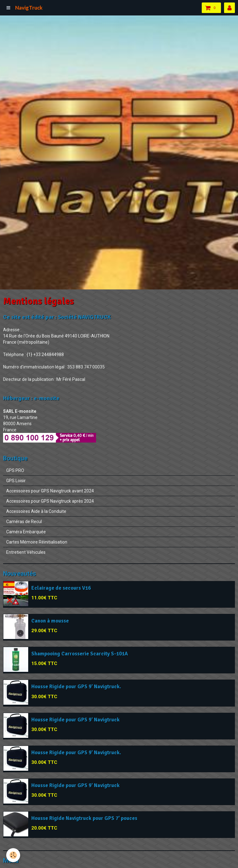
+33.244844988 (48, 355)
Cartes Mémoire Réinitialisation (37, 542)
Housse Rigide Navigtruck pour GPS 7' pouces (84, 818)
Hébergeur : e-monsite (31, 398)
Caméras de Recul (24, 522)
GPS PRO (15, 470)
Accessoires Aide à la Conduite (36, 511)
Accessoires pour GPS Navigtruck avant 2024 (50, 491)
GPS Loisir (16, 481)
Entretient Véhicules (26, 552)
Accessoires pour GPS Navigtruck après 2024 (50, 501)
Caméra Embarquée (26, 532)
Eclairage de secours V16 (61, 588)
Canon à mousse (50, 621)
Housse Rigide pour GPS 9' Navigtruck (75, 720)
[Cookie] (13, 855)
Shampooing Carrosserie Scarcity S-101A (80, 654)
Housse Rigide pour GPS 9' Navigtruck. (76, 687)
